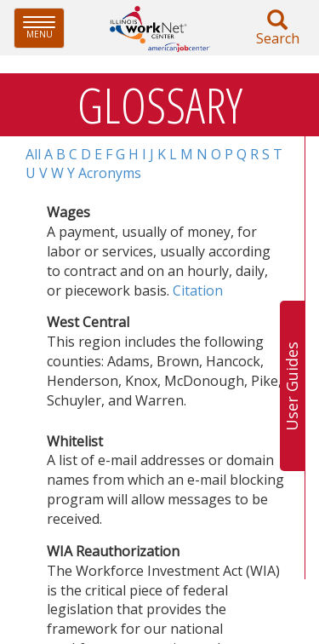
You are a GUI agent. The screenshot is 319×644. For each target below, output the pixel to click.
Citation (198, 290)
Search (277, 29)
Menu (44, 28)
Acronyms (110, 173)
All (33, 154)
